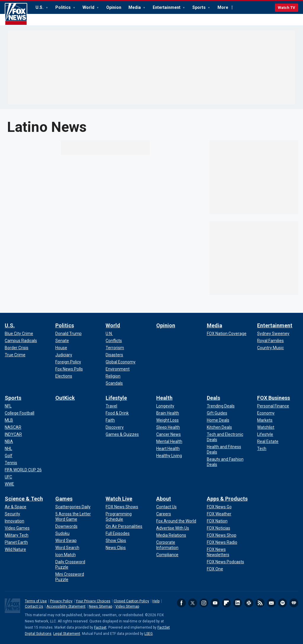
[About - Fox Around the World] (176, 521)
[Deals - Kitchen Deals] (219, 427)
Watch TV (287, 8)
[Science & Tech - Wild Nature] (15, 549)
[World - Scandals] (114, 383)
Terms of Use (36, 601)
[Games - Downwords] (66, 526)
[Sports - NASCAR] (13, 427)
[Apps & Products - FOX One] (215, 569)
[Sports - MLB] (9, 420)
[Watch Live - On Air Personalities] (124, 526)
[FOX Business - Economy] (266, 413)
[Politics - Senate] (62, 341)
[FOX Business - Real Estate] (268, 441)
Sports (199, 7)
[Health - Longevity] (165, 406)
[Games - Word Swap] (66, 541)
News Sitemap (100, 606)
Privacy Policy (61, 601)
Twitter (193, 603)
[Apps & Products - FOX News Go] (219, 507)
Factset (100, 627)
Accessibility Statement (66, 606)
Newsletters (271, 603)
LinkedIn (238, 603)
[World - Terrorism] (115, 348)
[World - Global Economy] (121, 362)
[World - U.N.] (109, 334)
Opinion (114, 7)
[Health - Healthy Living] (169, 456)
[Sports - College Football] (20, 413)
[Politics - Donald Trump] (69, 334)
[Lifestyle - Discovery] (115, 427)
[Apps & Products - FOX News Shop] (222, 535)
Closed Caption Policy (131, 601)
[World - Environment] (118, 369)
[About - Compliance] (167, 555)
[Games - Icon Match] (66, 555)
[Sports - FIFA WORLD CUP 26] (23, 470)
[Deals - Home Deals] (218, 420)
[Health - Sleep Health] (168, 427)
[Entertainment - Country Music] (270, 348)
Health (164, 398)
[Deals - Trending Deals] (221, 406)
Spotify (283, 603)
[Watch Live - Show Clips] (116, 541)
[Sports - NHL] (8, 449)
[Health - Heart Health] (168, 449)
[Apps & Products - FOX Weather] (219, 514)
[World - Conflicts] (114, 341)
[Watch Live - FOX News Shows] (122, 507)
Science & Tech (24, 499)
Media (135, 7)
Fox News (16, 14)
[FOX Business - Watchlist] (266, 427)
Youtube (215, 603)
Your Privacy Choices (93, 601)
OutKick (65, 398)
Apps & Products (227, 499)
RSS (260, 603)
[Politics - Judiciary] (64, 355)
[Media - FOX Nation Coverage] (227, 334)
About (164, 499)
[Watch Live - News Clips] (116, 548)
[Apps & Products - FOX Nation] (217, 521)
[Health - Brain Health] (168, 413)
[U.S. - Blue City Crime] (19, 334)
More (223, 7)
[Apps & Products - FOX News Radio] (222, 542)
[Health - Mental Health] (169, 441)
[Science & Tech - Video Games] (17, 528)
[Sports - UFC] (8, 477)
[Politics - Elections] (64, 376)
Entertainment (167, 7)
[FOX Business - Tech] (262, 449)
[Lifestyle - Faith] (110, 420)
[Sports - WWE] (9, 484)
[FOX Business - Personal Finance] (273, 406)
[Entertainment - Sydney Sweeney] (273, 334)
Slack (249, 603)
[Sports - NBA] (9, 441)
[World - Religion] (113, 376)
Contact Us (34, 606)
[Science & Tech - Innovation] (14, 521)
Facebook (181, 603)
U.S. (40, 7)
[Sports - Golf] (9, 456)
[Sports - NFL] (8, 406)
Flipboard (226, 603)
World (89, 7)
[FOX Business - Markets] (265, 420)
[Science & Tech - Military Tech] (17, 535)
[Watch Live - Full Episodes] (118, 533)
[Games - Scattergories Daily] (73, 507)
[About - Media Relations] (171, 535)
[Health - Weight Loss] (167, 420)
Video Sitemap (127, 606)
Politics (63, 7)
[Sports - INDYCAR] (13, 434)
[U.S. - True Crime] (15, 355)
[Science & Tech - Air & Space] (16, 507)
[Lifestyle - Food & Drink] (117, 413)
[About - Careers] (164, 514)
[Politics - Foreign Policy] (68, 362)
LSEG (149, 634)
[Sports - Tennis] (11, 463)
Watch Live (119, 499)
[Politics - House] (61, 348)
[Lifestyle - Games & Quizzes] (122, 434)
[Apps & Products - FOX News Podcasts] (225, 562)
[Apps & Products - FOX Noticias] (219, 528)
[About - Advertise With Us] (173, 528)
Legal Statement (67, 634)
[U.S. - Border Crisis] (17, 348)
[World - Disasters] (114, 355)
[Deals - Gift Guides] (217, 413)
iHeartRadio (294, 603)
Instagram (204, 603)
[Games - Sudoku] (62, 533)
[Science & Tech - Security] (12, 514)
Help (156, 601)
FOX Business (274, 398)
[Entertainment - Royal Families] (270, 341)
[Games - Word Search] (67, 548)
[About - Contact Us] (166, 507)
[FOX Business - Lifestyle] (265, 434)
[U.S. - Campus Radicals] (21, 341)
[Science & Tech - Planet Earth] (16, 542)
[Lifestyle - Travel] (111, 406)
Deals (213, 398)
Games (64, 499)
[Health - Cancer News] (169, 434)
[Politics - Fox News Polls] (69, 369)
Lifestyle (116, 398)
